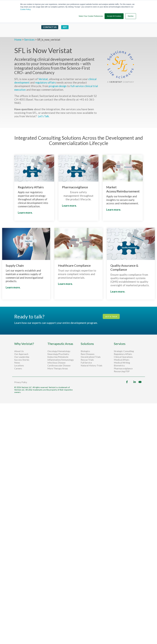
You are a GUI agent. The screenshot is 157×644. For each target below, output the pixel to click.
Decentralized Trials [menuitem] (91, 357)
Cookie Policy (25, 9)
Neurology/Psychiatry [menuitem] (58, 354)
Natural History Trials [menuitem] (91, 365)
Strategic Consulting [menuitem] (124, 351)
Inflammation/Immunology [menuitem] (61, 360)
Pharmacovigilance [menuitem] (123, 368)
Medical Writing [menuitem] (122, 363)
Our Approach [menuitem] (21, 354)
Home (18, 40)
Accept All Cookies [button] (114, 16)
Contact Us (50, 24)
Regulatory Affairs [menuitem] (123, 354)
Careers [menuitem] (18, 368)
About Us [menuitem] (19, 351)
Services (29, 40)
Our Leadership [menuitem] (22, 357)
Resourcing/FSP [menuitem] (122, 371)
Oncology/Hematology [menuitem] (59, 351)
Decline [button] (131, 16)
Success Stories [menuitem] (22, 360)
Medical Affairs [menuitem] (122, 360)
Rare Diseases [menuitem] (88, 354)
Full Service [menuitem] (86, 363)
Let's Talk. (44, 116)
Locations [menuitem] (19, 365)
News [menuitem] (17, 363)
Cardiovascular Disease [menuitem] (59, 365)
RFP (65, 24)
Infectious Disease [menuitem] (56, 363)
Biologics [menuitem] (85, 351)
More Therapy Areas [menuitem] (58, 368)
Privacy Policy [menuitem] (21, 382)
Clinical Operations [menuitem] (123, 357)
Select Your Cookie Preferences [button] (91, 16)
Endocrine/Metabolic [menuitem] (58, 357)
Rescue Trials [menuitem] (87, 360)
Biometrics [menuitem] (119, 365)
